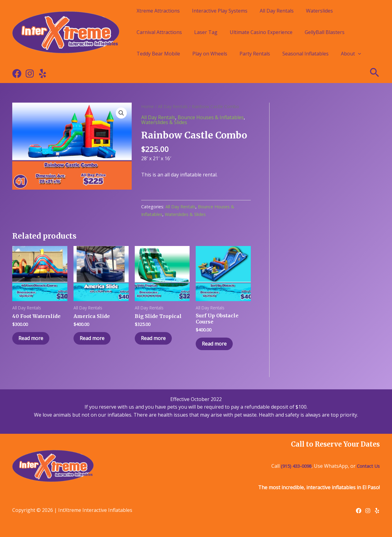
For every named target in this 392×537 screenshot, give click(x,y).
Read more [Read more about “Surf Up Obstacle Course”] (214, 344)
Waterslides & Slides (164, 122)
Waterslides (319, 11)
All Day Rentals (277, 11)
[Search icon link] (375, 74)
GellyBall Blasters (325, 32)
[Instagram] (30, 74)
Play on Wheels (210, 54)
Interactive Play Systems (220, 11)
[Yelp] (43, 74)
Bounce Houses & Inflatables (211, 117)
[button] (121, 113)
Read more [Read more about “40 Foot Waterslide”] (31, 338)
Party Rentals (255, 54)
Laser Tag (206, 32)
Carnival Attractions (159, 32)
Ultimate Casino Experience (261, 32)
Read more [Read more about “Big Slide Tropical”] (153, 338)
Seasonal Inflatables (305, 54)
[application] (358, 54)
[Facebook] (17, 74)
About (351, 54)
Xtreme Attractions (158, 11)
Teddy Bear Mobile (158, 54)
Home (147, 106)
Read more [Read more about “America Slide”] (92, 338)
